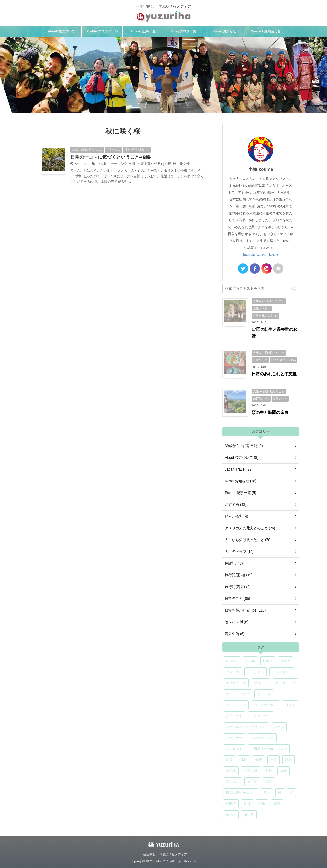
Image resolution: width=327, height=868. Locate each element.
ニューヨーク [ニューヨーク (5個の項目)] (261, 716)
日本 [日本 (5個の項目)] (267, 793)
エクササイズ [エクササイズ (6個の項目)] (236, 683)
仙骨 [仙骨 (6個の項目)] (229, 760)
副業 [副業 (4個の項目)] (288, 760)
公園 (132, 164)
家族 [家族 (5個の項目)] (269, 771)
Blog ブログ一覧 (184, 31)
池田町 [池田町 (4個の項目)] (231, 804)
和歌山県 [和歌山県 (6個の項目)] (251, 771)
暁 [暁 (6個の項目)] (280, 793)
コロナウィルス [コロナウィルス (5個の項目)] (266, 705)
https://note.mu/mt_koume (260, 255)
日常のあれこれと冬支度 (274, 374)
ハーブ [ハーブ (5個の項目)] (279, 727)
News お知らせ (225, 31)
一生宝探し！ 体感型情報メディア (164, 854)
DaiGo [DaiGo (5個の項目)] (268, 661)
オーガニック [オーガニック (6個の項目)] (285, 683)
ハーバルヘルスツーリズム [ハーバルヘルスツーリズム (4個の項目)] (246, 727)
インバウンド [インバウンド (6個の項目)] (282, 672)
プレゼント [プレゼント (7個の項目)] (234, 749)
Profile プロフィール (102, 31)
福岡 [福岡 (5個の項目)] (277, 804)
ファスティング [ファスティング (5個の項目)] (262, 738)
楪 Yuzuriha (163, 845)
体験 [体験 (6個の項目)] (244, 760)
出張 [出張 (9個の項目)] (274, 760)
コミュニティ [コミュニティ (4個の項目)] (236, 705)
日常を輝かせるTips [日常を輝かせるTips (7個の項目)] (241, 793)
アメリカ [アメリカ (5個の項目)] (232, 672)
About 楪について (61, 31)
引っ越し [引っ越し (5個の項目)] (232, 782)
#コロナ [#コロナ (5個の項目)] (232, 661)
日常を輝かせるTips (152, 164)
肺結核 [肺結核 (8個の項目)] (231, 815)
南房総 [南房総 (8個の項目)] (231, 771)
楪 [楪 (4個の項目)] (291, 793)
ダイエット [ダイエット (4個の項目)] (234, 716)
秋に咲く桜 (181, 164)
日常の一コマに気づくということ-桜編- (111, 157)
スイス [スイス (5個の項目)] (290, 705)
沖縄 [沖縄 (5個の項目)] (247, 804)
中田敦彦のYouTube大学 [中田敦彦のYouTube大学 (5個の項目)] (269, 749)
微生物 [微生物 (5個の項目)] (252, 782)
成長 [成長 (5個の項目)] (269, 782)
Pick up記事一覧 (143, 31)
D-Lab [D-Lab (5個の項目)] (250, 661)
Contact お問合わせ (266, 31)
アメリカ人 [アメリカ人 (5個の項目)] (256, 672)
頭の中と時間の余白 (270, 412)
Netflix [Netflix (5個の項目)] (285, 661)
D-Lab (102, 164)
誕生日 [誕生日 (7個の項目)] (249, 815)
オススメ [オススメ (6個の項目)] (261, 683)
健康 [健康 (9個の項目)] (259, 760)
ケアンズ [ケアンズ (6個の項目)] (264, 694)
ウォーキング (118, 164)
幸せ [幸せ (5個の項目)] (284, 771)
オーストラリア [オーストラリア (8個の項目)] (237, 694)
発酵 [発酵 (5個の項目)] (262, 804)
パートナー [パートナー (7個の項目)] (234, 738)
